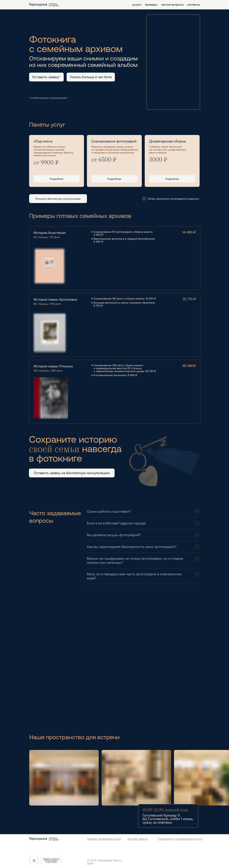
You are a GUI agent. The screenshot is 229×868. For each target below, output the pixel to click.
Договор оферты (138, 839)
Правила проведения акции (104, 839)
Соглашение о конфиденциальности (180, 839)
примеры (151, 4)
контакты (194, 4)
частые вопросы (172, 4)
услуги (137, 4)
